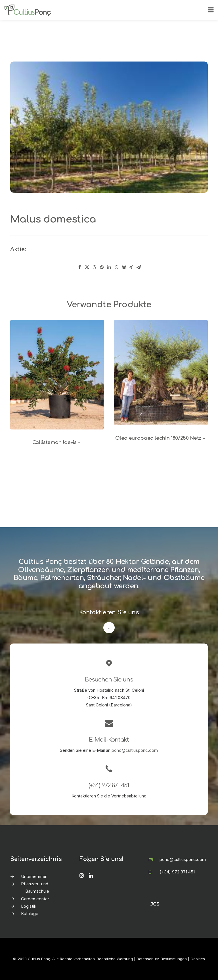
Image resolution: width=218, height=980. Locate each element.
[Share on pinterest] (102, 267)
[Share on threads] (94, 267)
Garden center (35, 899)
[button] (57, 375)
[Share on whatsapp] (116, 267)
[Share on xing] (131, 267)
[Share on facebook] (79, 267)
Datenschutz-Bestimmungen (162, 959)
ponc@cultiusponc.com (135, 750)
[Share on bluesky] (124, 267)
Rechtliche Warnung (115, 959)
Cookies (198, 959)
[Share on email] (139, 267)
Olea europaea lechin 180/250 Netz (161, 438)
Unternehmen (34, 876)
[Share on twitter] (87, 267)
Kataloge (30, 914)
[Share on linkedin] (109, 267)
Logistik (29, 906)
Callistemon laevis (57, 442)
